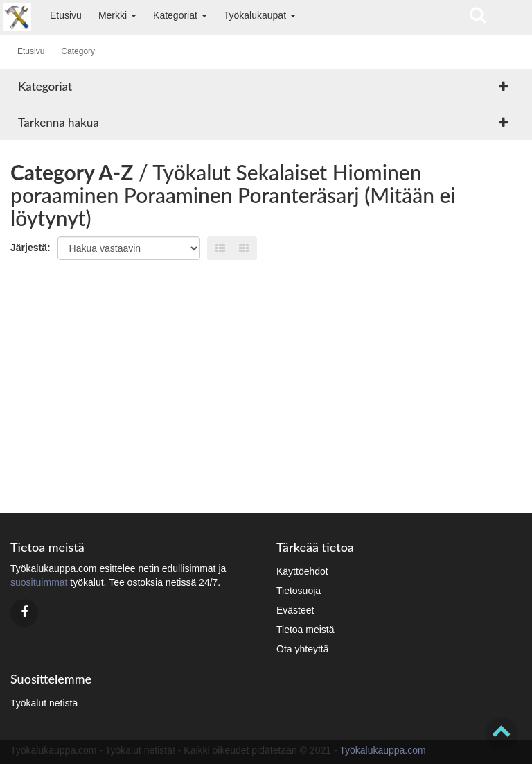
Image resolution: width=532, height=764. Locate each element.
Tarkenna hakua (59, 122)
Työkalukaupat (260, 15)
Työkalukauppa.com (383, 750)
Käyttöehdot (302, 571)
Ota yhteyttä (302, 649)
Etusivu (66, 15)
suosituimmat (39, 582)
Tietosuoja (299, 591)
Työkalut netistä (44, 703)
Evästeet (295, 610)
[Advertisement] (266, 381)
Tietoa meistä (305, 630)
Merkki (117, 15)
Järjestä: (30, 248)
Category (78, 51)
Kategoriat (180, 15)
